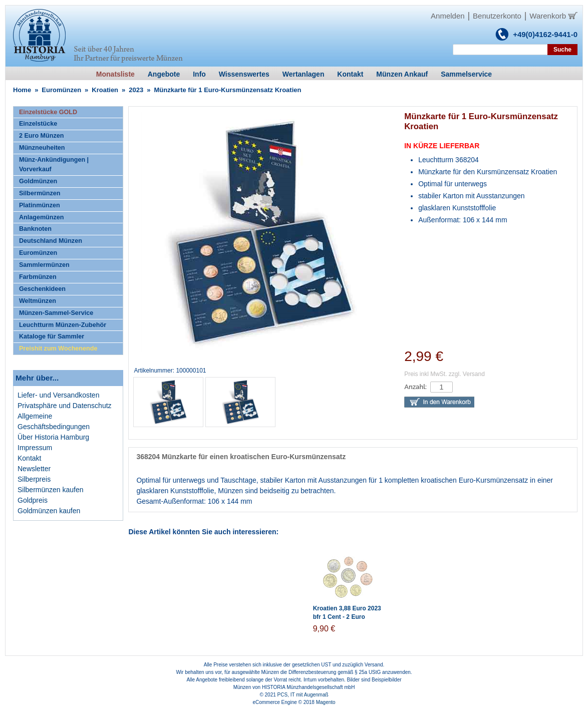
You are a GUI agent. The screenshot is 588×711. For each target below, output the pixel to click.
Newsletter (34, 469)
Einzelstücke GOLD (48, 112)
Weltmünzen (38, 301)
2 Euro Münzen (42, 136)
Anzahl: (415, 387)
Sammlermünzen (44, 265)
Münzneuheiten (42, 148)
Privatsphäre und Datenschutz (65, 406)
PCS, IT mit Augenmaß (303, 695)
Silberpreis (34, 479)
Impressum (35, 448)
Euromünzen (61, 90)
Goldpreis (33, 500)
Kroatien (105, 90)
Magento (326, 702)
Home (22, 90)
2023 (136, 90)
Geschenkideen (42, 289)
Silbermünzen (40, 193)
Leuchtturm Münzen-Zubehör (63, 325)
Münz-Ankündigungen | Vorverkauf (54, 164)
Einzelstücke (38, 124)
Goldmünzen (38, 181)
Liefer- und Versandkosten (58, 395)
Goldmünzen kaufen (49, 511)
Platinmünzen (40, 205)
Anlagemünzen (42, 217)
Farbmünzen (38, 277)
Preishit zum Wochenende (58, 348)
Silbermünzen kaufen (51, 490)
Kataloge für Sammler (52, 336)
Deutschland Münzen (51, 241)
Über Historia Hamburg (53, 437)
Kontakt (29, 458)
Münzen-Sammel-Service (56, 313)
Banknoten (35, 229)
